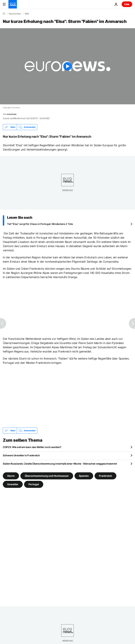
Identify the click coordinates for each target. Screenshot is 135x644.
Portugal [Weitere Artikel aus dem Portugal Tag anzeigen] (34, 484)
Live (127, 4)
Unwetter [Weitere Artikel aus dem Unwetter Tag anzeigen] (13, 484)
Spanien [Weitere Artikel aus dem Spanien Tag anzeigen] (84, 476)
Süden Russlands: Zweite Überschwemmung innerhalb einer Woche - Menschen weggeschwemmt (60, 464)
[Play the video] (67, 66)
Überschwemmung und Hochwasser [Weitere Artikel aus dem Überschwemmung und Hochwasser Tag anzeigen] (47, 476)
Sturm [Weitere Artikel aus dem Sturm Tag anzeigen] (11, 476)
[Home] (4, 14)
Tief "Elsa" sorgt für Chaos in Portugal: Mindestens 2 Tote (40, 224)
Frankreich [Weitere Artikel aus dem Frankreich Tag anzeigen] (105, 476)
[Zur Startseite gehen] (13, 4)
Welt (27, 14)
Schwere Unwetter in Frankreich (21, 455)
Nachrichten (15, 14)
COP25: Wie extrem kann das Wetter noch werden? (32, 447)
